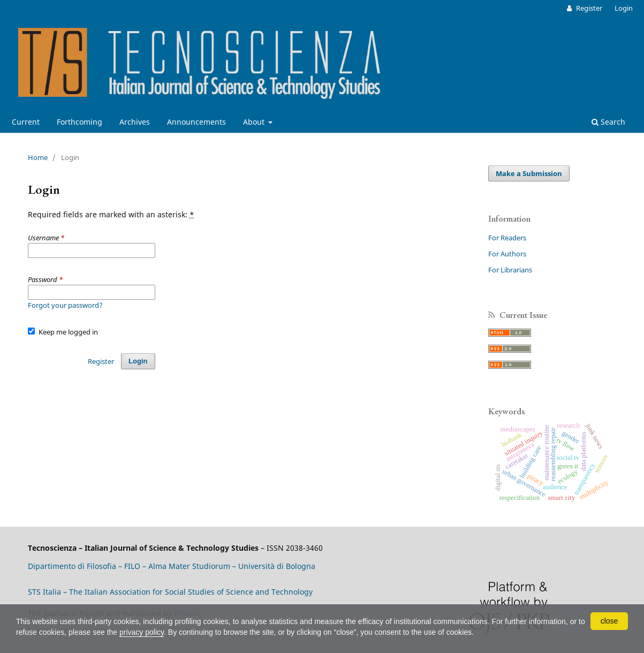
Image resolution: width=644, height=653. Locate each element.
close (609, 621)
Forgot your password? (65, 305)
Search (608, 122)
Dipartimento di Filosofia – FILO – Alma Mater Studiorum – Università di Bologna (172, 566)
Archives (135, 122)
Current (26, 122)
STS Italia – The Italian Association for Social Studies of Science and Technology (170, 592)
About (255, 122)
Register (588, 8)
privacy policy (142, 632)
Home (38, 157)
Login (624, 8)
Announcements (196, 122)
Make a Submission (529, 173)
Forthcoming (79, 122)
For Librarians (510, 270)
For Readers (507, 238)
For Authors (507, 254)
